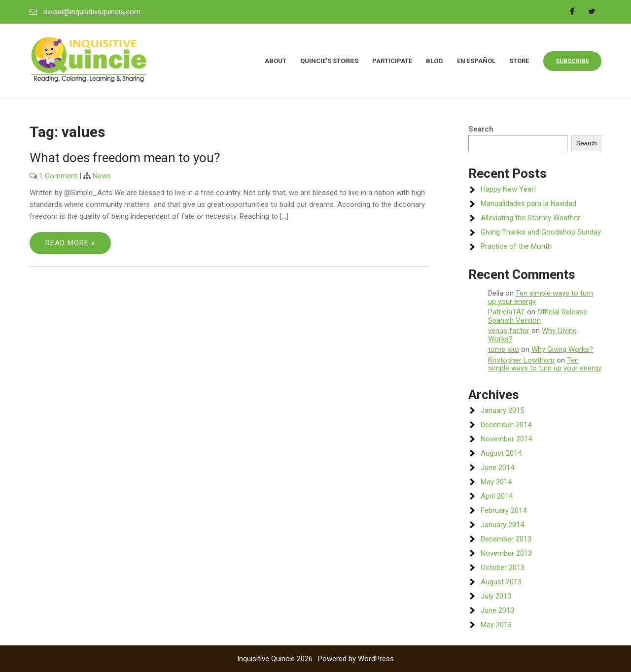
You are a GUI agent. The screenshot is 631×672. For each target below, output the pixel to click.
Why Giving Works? (562, 349)
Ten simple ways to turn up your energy (541, 297)
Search (481, 129)
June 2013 (497, 610)
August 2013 (501, 582)
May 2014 (496, 482)
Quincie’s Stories (329, 61)
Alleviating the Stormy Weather (530, 218)
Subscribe (572, 61)
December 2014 (506, 425)
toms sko (504, 349)
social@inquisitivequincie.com (92, 12)
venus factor (509, 331)
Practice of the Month (516, 246)
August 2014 (501, 453)
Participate (392, 61)
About (276, 61)
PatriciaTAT (507, 312)
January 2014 (502, 525)
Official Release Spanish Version (538, 316)
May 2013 (496, 625)
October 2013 (503, 568)
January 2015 (502, 410)
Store (519, 61)
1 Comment (58, 176)
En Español (476, 61)
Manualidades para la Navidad (528, 203)
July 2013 (496, 596)
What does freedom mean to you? (125, 158)
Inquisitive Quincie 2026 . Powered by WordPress (315, 659)
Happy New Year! (508, 189)
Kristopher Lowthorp (521, 360)
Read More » (70, 243)
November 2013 (506, 553)
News (102, 176)
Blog (435, 61)
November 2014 (506, 439)
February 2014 (504, 510)
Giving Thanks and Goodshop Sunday (541, 232)
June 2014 (497, 468)
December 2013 (506, 539)
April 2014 (497, 496)
